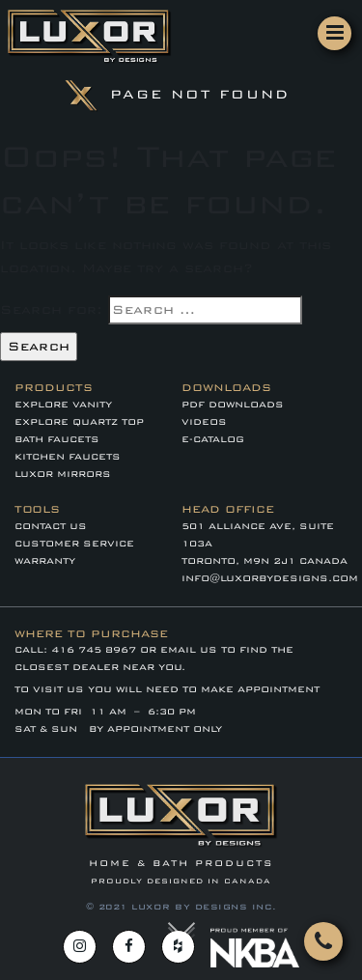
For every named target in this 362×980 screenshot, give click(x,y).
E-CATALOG (213, 439)
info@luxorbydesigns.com (270, 578)
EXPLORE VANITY (63, 405)
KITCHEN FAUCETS (68, 457)
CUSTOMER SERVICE (74, 544)
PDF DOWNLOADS (233, 405)
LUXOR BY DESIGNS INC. (204, 907)
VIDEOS (204, 422)
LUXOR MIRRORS (63, 474)
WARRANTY (45, 561)
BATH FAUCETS (57, 439)
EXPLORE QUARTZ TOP (79, 422)
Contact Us (51, 526)
